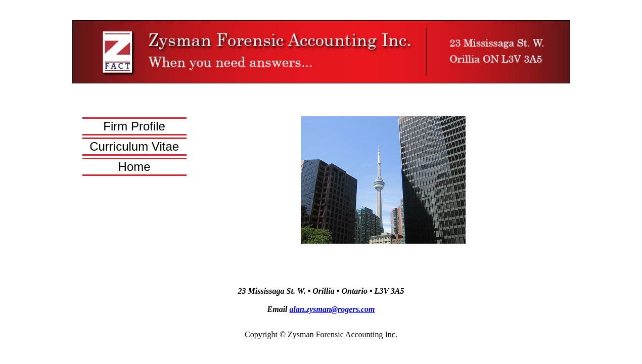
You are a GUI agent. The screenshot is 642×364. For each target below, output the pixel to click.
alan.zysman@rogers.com (332, 309)
